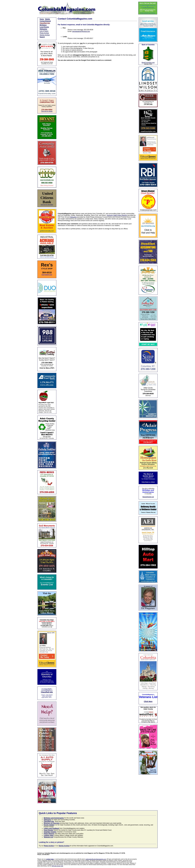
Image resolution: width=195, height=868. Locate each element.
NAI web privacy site (57, 866)
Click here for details (47, 111)
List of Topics (44, 31)
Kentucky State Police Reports (117, 215)
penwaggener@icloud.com (81, 31)
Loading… (97, 135)
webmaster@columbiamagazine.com (96, 859)
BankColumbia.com (148, 63)
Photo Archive (44, 33)
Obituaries (73, 217)
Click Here (148, 701)
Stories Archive (45, 35)
